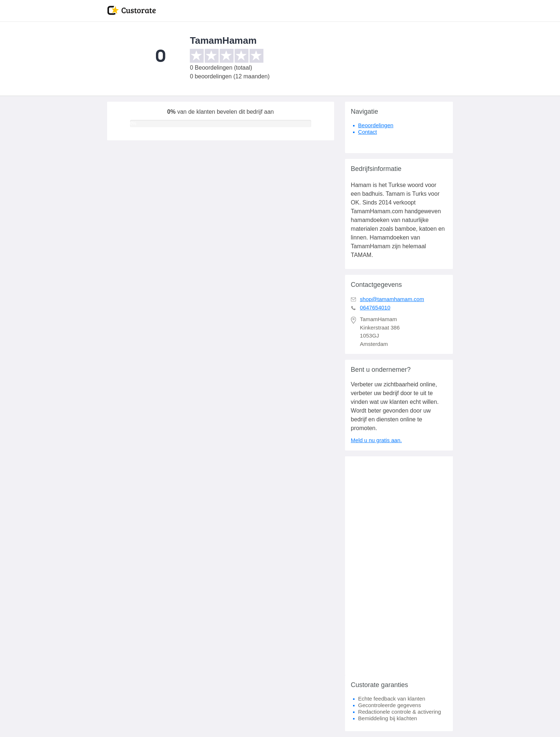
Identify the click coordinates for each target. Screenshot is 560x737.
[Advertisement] (399, 566)
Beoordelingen (376, 125)
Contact (368, 132)
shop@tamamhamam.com (392, 299)
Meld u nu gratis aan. (376, 440)
